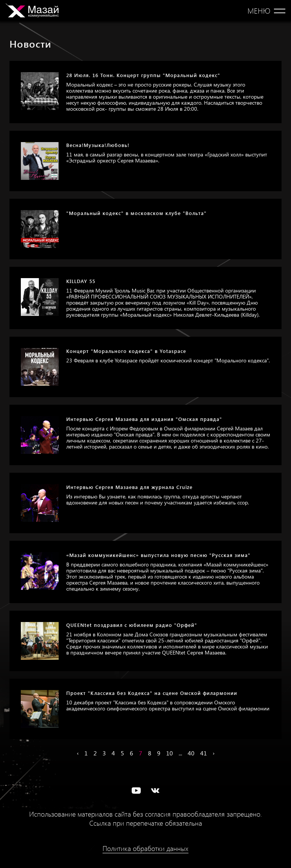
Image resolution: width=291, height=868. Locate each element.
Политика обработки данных (145, 848)
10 (170, 753)
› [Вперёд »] (214, 753)
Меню (259, 11)
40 (191, 753)
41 (204, 753)
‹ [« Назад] (78, 753)
